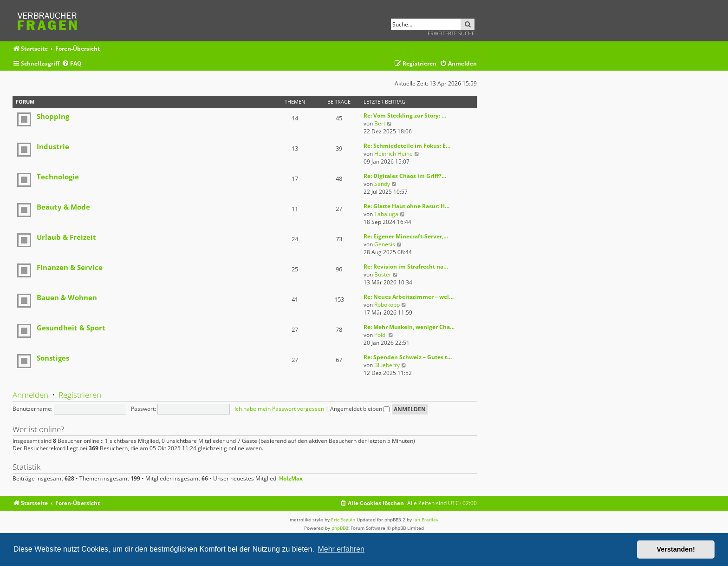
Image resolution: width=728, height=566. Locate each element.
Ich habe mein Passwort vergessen (279, 409)
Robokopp (387, 305)
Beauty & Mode (63, 207)
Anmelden (30, 395)
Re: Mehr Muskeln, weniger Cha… (409, 327)
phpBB (338, 528)
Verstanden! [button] (676, 549)
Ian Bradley (426, 520)
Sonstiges (53, 358)
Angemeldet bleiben (360, 409)
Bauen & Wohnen (67, 297)
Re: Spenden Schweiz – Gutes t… (408, 357)
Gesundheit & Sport (71, 328)
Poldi (380, 335)
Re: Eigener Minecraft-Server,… (406, 236)
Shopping (53, 116)
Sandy (382, 184)
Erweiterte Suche (451, 33)
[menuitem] (72, 64)
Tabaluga (386, 214)
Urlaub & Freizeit (66, 237)
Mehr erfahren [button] (341, 549)
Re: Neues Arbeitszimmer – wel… (409, 297)
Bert (380, 123)
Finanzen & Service (70, 267)
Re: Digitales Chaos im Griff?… (405, 176)
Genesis (385, 244)
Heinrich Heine (393, 154)
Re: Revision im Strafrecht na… (406, 267)
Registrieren (80, 395)
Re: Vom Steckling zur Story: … (405, 115)
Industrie (53, 146)
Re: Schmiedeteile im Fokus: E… (407, 146)
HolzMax (291, 479)
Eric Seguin (343, 520)
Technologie (58, 177)
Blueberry (387, 365)
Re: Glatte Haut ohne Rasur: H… (406, 206)
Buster (383, 274)
